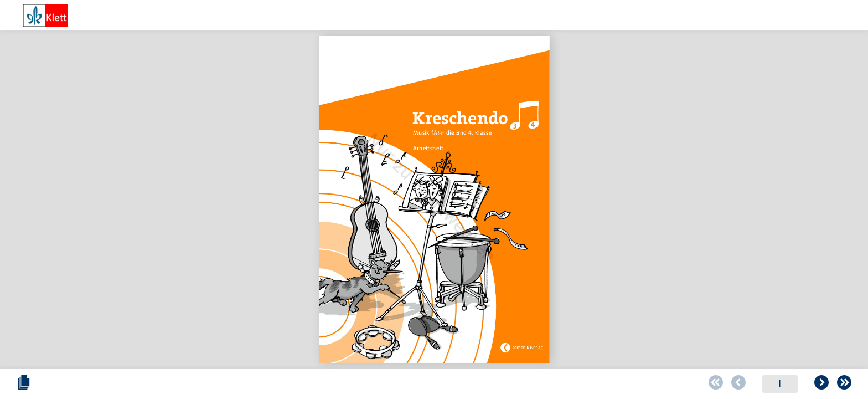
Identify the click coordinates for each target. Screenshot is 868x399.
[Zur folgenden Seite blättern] (476, 384)
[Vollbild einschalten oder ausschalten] (844, 384)
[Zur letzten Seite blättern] (498, 384)
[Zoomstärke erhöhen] (815, 384)
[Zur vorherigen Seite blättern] (392, 384)
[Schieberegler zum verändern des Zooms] (740, 384)
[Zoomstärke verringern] (722, 384)
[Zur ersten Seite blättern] (370, 384)
